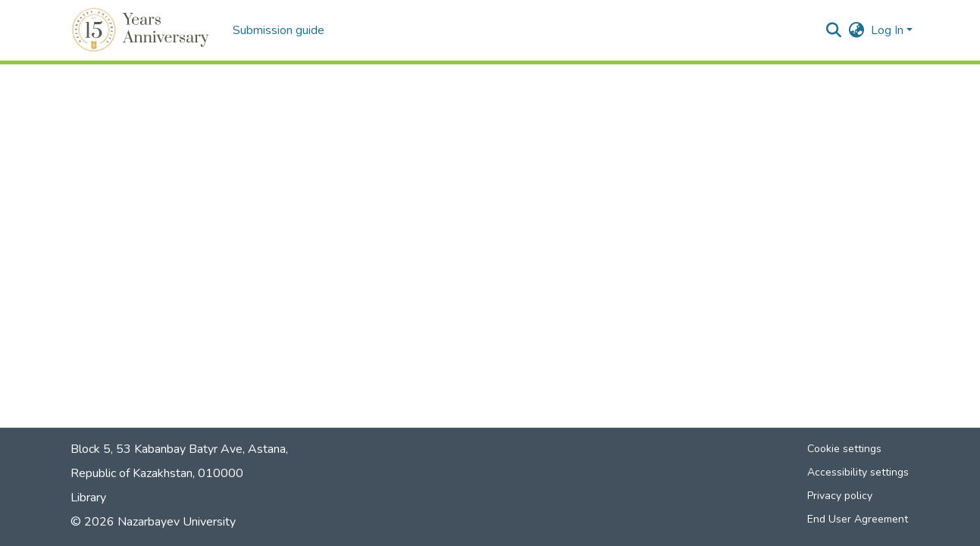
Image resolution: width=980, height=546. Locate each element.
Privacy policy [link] (840, 496)
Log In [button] (889, 30)
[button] (143, 30)
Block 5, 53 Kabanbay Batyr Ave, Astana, (179, 449)
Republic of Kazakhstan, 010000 (157, 473)
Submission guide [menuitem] (279, 30)
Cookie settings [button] (844, 449)
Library (88, 498)
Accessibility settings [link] (858, 472)
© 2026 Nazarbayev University (153, 522)
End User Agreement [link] (858, 519)
